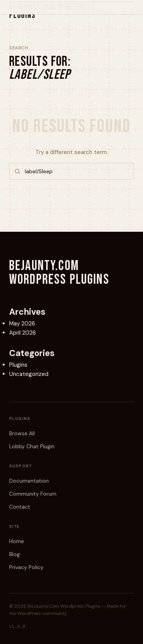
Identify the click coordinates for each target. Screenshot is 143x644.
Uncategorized (29, 374)
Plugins (18, 365)
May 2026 (22, 324)
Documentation (29, 481)
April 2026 (22, 333)
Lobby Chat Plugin (32, 446)
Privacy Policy (26, 567)
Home (17, 541)
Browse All (22, 433)
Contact (20, 507)
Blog (14, 554)
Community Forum (33, 494)
